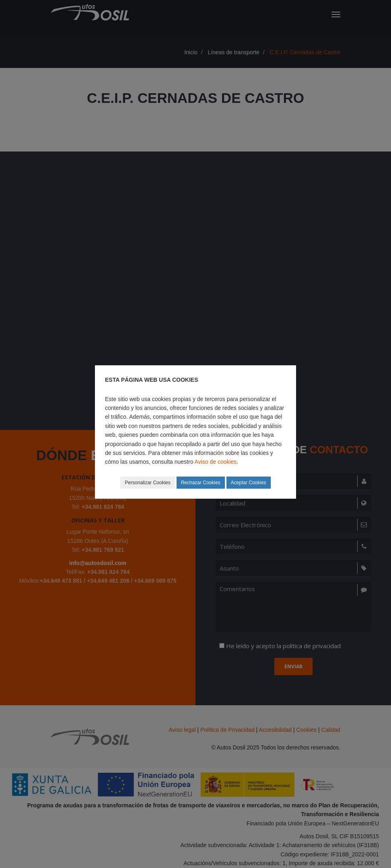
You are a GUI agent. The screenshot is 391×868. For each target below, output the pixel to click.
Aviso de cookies (216, 462)
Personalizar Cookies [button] (147, 483)
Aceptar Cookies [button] (249, 483)
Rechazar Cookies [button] (201, 483)
